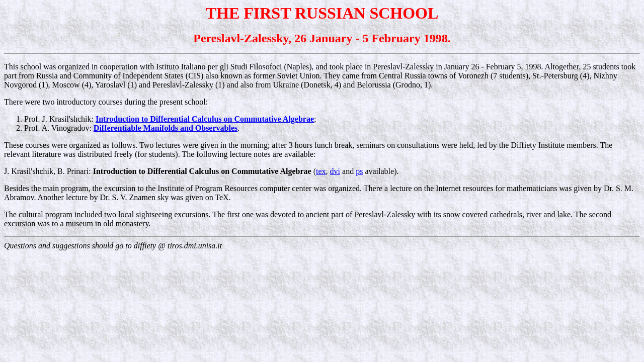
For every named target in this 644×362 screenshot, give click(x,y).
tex (321, 171)
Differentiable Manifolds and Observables (166, 128)
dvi (335, 171)
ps (359, 171)
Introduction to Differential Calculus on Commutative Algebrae (205, 119)
